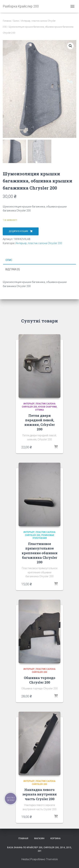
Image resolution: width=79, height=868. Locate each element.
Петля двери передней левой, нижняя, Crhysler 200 (40, 422)
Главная (23, 838)
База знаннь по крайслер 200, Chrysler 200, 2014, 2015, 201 (39, 849)
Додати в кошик (18, 231)
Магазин (39, 838)
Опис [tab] (9, 260)
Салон (16, 21)
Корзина (56, 838)
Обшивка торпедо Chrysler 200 (40, 680)
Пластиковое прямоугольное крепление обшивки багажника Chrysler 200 (40, 553)
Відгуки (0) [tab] (13, 269)
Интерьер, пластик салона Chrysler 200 (39, 243)
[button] (70, 46)
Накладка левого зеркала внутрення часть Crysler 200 (40, 794)
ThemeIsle (52, 859)
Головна (7, 21)
